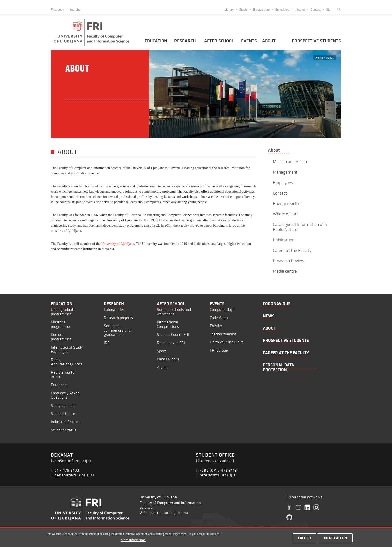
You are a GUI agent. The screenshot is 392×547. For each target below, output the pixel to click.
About (269, 41)
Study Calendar (63, 405)
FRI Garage (219, 350)
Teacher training (223, 334)
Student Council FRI (173, 334)
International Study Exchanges (67, 349)
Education (156, 41)
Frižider (216, 326)
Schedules (282, 10)
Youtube (75, 10)
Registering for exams (63, 374)
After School (219, 41)
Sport (161, 351)
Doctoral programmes (61, 337)
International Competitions (168, 324)
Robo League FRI (171, 343)
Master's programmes (61, 324)
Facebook (58, 10)
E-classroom (262, 10)
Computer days (222, 309)
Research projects (118, 318)
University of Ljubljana (118, 244)
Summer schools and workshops (174, 312)
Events (249, 41)
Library (229, 10)
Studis (243, 10)
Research (185, 41)
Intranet (300, 10)
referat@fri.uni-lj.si (218, 475)
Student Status (64, 430)
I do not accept (335, 539)
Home (319, 58)
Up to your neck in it (226, 342)
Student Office (63, 413)
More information (133, 541)
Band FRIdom (168, 359)
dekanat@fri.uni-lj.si (74, 475)
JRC (107, 343)
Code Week (219, 318)
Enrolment (60, 385)
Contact (316, 10)
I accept (305, 539)
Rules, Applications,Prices (66, 362)
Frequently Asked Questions (65, 395)
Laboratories (114, 309)
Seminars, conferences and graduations (117, 330)
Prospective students (316, 41)
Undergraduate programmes (63, 312)
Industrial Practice (66, 422)
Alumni (163, 367)
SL (328, 10)
